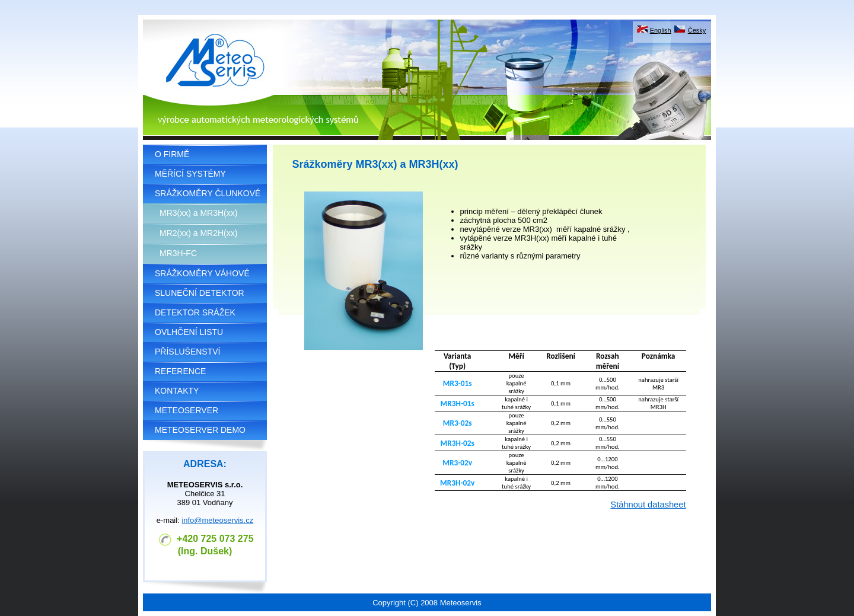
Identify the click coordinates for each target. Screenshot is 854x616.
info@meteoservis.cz (217, 520)
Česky (697, 30)
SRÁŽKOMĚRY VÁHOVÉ (202, 273)
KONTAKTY (177, 391)
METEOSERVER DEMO (200, 430)
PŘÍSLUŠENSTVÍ (187, 352)
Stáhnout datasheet (648, 505)
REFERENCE (180, 371)
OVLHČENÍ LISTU (189, 332)
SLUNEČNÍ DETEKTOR (200, 293)
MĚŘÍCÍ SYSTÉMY (190, 174)
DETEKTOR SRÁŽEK (195, 312)
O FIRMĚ (172, 154)
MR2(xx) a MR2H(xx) (198, 233)
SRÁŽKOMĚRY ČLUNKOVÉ (208, 193)
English (661, 30)
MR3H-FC (178, 253)
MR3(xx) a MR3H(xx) (198, 213)
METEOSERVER (187, 410)
